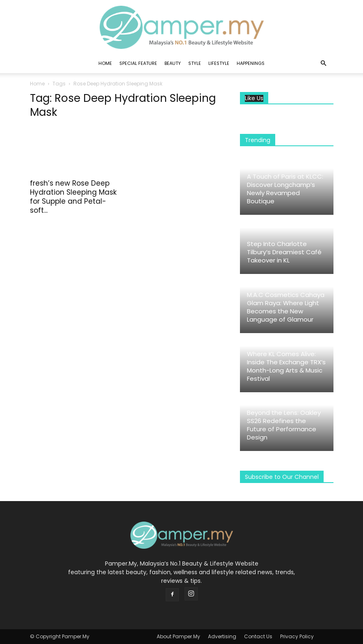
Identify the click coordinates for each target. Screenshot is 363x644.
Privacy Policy (297, 636)
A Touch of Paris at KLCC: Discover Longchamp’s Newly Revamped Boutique (285, 189)
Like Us (254, 98)
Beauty (173, 63)
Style (195, 63)
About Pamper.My (178, 636)
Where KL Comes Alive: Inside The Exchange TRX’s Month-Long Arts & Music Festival (286, 366)
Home (105, 63)
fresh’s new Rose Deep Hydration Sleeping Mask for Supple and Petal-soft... (73, 197)
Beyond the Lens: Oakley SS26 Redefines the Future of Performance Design (284, 425)
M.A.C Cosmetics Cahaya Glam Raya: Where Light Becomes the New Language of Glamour (286, 307)
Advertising (222, 636)
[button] (324, 63)
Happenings (251, 63)
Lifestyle (219, 63)
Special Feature (138, 63)
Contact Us (258, 636)
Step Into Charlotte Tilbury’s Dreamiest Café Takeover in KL (284, 252)
